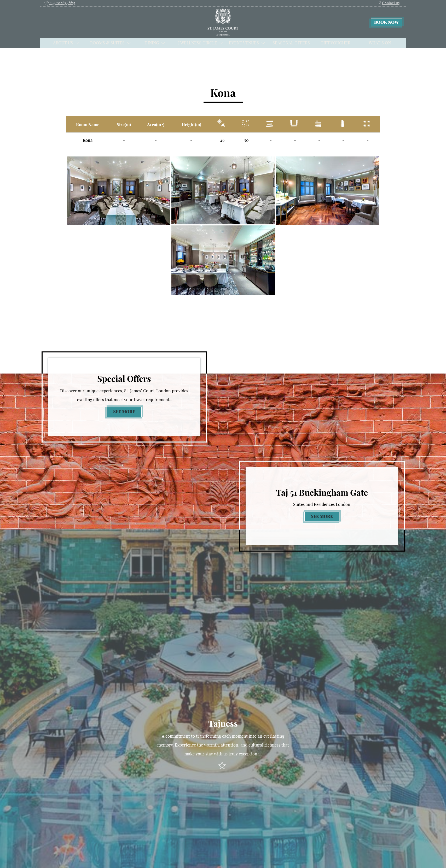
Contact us (389, 3)
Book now (386, 22)
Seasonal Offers (291, 43)
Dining (155, 43)
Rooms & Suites (111, 43)
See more (127, 411)
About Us (66, 43)
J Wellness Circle (201, 43)
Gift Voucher (335, 43)
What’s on (380, 43)
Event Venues (247, 43)
